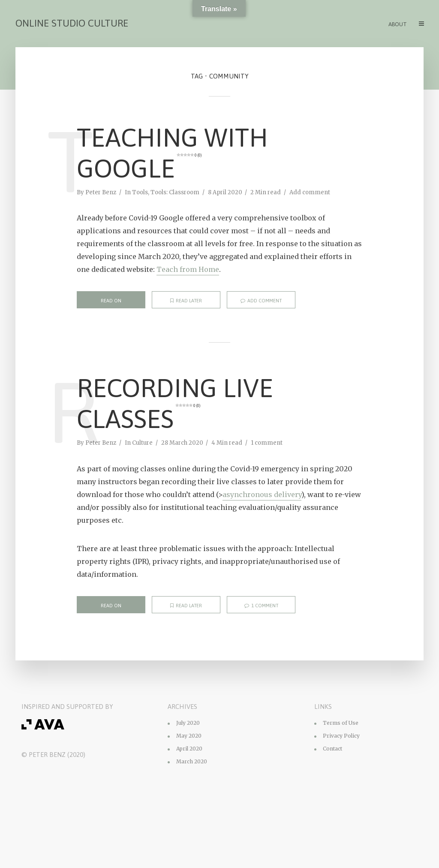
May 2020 (189, 736)
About (398, 24)
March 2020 (192, 761)
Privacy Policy (341, 736)
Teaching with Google (172, 153)
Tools (140, 192)
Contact (332, 749)
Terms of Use (341, 723)
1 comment (267, 443)
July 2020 (188, 723)
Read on (111, 301)
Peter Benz (101, 192)
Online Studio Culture (72, 23)
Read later (186, 301)
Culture (142, 443)
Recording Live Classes (175, 403)
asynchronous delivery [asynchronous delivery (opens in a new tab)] (262, 494)
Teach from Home (188, 269)
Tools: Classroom (175, 192)
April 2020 (189, 749)
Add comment (310, 192)
